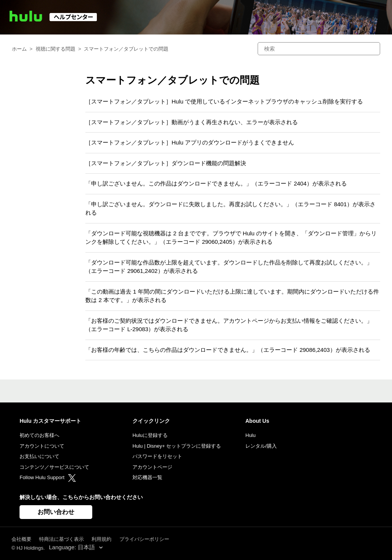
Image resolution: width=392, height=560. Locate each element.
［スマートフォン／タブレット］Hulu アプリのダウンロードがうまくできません (190, 142)
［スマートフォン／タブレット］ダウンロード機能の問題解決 (166, 163)
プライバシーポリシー (144, 539)
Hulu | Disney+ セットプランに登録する (177, 446)
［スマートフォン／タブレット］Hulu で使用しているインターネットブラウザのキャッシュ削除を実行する (224, 101)
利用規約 (101, 539)
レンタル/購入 (261, 446)
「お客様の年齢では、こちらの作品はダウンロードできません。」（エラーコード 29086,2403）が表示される (228, 350)
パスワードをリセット (157, 456)
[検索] (319, 49)
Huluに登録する (150, 435)
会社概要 (21, 539)
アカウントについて (42, 446)
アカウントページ (152, 467)
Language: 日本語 (73, 547)
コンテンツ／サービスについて (54, 467)
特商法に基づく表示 (61, 539)
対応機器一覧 (147, 477)
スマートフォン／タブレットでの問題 (126, 49)
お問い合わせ (56, 512)
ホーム (19, 49)
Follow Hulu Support (48, 477)
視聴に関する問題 (56, 49)
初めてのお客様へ (39, 435)
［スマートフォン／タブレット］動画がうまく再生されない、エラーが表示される (192, 122)
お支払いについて (39, 456)
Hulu (251, 435)
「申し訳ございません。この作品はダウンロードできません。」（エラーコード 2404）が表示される (216, 183)
